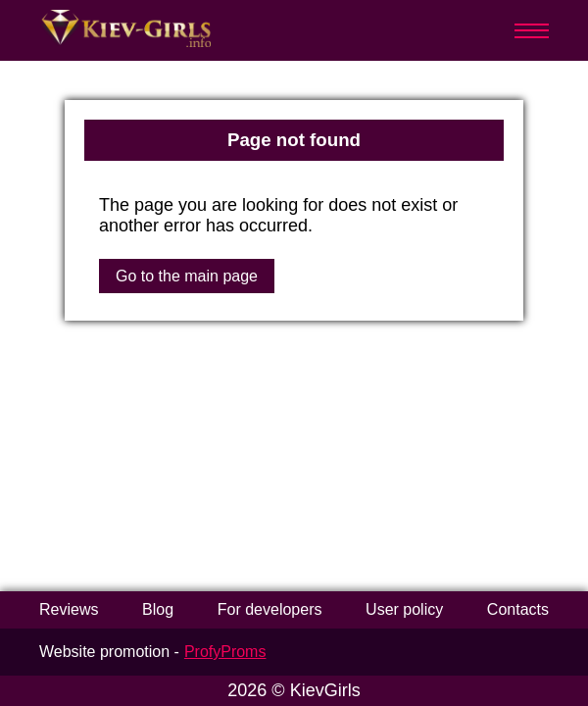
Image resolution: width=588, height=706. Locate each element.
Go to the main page (187, 276)
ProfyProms (225, 652)
